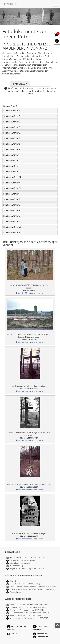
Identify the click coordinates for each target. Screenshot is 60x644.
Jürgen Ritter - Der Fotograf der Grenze (27, 568)
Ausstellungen (16, 592)
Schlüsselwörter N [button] (12, 183)
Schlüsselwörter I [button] (11, 155)
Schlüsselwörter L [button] (12, 172)
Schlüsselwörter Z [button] (12, 233)
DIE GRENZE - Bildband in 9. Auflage (25, 584)
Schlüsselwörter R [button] (12, 199)
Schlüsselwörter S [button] (12, 205)
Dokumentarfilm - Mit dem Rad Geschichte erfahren (32, 589)
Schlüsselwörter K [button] (12, 166)
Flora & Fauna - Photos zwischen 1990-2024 (29, 605)
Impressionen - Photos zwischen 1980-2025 (29, 618)
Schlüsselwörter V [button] (12, 221)
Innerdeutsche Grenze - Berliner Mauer (27, 557)
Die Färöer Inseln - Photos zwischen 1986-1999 (30, 613)
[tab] (30, 111)
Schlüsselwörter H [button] (12, 149)
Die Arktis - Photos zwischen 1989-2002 (27, 610)
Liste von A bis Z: (10, 106)
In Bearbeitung (16, 566)
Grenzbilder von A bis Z (20, 563)
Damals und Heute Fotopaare (22, 560)
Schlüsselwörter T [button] (12, 210)
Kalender (14, 581)
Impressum (40, 634)
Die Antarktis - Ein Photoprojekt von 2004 (28, 607)
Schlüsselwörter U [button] (12, 216)
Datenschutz (41, 637)
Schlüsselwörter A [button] (12, 111)
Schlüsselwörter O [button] (12, 188)
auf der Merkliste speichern (29, 293)
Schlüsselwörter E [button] (12, 133)
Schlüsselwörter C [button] (12, 122)
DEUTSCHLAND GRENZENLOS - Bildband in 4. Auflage (33, 586)
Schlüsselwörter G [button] (12, 144)
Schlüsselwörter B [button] (12, 116)
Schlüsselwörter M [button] (12, 177)
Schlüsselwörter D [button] (12, 127)
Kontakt (12, 634)
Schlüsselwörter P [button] (12, 194)
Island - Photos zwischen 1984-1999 (26, 615)
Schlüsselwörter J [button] (11, 160)
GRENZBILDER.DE (12, 4)
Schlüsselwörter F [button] (12, 138)
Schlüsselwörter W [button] (12, 227)
